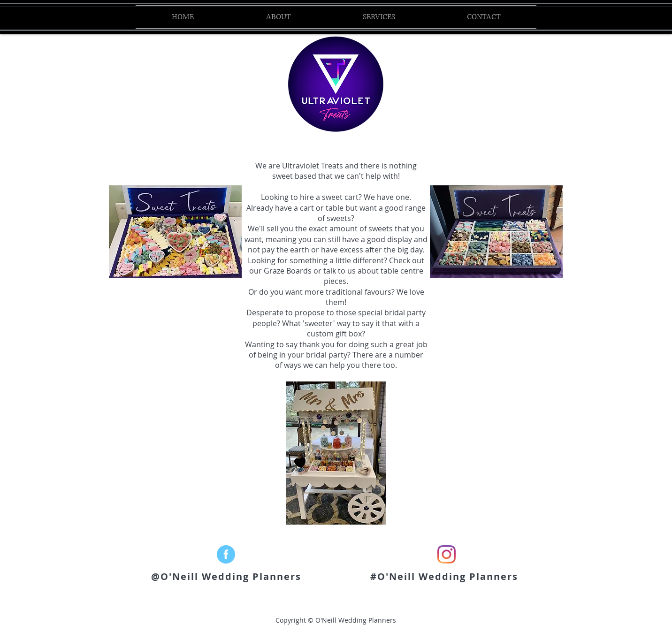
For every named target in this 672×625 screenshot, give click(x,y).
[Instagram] (447, 554)
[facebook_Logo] (226, 554)
